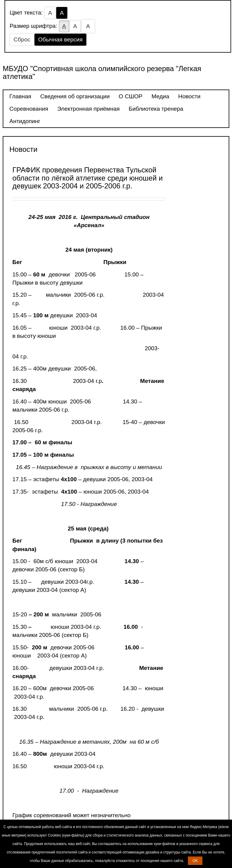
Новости (189, 96)
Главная (20, 96)
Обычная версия (60, 39)
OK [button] (195, 861)
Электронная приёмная (88, 109)
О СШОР (131, 96)
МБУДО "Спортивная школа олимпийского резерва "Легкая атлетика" (102, 72)
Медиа (160, 96)
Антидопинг (25, 121)
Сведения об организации (75, 96)
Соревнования (29, 109)
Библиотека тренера (156, 109)
